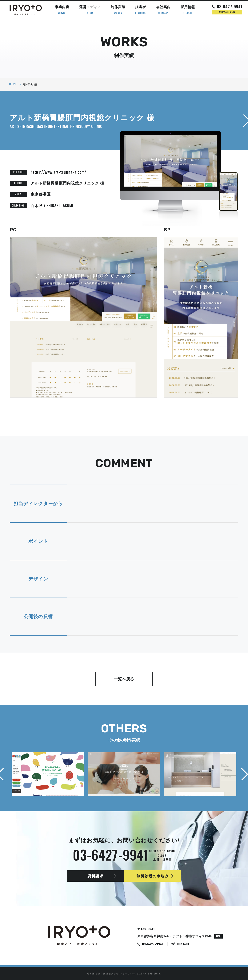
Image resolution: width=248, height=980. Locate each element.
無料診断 (153, 876)
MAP (218, 936)
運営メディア (90, 10)
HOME (13, 84)
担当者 (141, 10)
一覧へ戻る (124, 679)
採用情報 (188, 10)
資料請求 (95, 876)
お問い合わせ (227, 12)
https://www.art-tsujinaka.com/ (58, 172)
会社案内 (163, 10)
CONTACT (183, 944)
